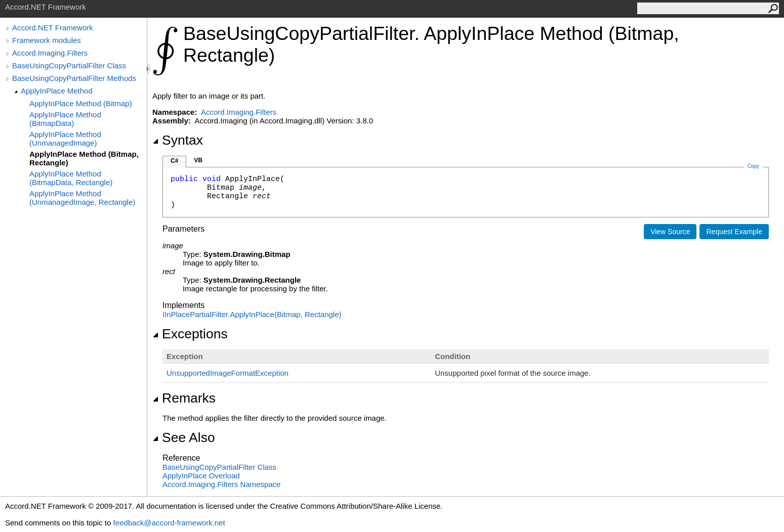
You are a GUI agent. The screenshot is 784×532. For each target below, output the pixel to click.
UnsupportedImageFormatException (228, 373)
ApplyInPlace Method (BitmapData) (65, 119)
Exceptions (190, 334)
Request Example (734, 232)
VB (198, 160)
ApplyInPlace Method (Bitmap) (81, 103)
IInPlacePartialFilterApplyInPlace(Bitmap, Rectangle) (252, 314)
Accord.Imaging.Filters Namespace (221, 484)
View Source (670, 232)
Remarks (184, 398)
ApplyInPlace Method (57, 91)
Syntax (178, 140)
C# (174, 161)
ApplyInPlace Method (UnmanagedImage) (65, 139)
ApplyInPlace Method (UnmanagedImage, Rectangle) (82, 198)
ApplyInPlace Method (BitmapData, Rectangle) (71, 178)
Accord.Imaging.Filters (50, 53)
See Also (184, 437)
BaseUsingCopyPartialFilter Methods (74, 78)
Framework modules (47, 40)
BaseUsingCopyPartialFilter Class (69, 65)
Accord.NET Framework (53, 28)
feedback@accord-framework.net (169, 523)
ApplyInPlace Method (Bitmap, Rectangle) (84, 158)
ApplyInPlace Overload (201, 476)
